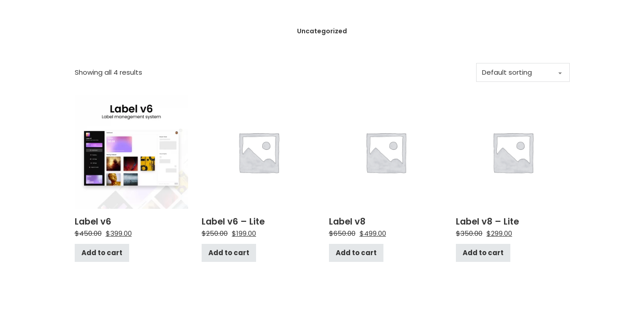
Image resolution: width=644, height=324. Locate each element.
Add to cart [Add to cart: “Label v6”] (102, 253)
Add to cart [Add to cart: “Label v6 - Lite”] (229, 253)
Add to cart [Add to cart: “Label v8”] (356, 253)
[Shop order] (523, 72)
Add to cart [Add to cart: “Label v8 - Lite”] (483, 253)
